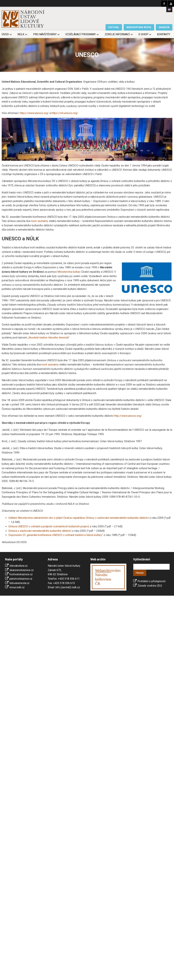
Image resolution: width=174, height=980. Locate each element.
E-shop (145, 34)
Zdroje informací (119, 34)
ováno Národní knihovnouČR (108, 577)
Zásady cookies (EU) (150, 586)
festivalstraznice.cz (21, 574)
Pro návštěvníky (47, 34)
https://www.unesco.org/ (34, 113)
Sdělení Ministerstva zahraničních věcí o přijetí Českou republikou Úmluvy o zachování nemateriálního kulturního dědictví (79, 518)
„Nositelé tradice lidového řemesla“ (48, 338)
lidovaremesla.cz (19, 583)
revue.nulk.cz (17, 587)
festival (114, 27)
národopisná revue (139, 27)
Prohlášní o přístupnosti (151, 581)
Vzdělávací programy (82, 34)
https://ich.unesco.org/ (65, 113)
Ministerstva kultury (69, 272)
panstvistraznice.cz (21, 579)
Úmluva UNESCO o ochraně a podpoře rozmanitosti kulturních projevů (49, 526)
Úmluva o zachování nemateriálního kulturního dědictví (40, 531)
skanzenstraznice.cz (22, 570)
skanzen (164, 27)
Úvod (7, 34)
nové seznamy (40, 221)
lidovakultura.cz (19, 566)
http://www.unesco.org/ (128, 416)
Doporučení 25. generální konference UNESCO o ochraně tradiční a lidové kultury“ (56, 535)
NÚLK (23, 34)
